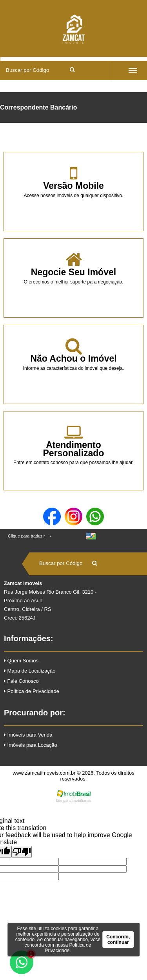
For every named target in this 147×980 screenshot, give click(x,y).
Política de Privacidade (32, 691)
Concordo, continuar (118, 940)
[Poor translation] (22, 852)
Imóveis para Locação (31, 745)
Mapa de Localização (30, 671)
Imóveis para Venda (28, 735)
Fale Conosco (21, 681)
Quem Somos (21, 661)
